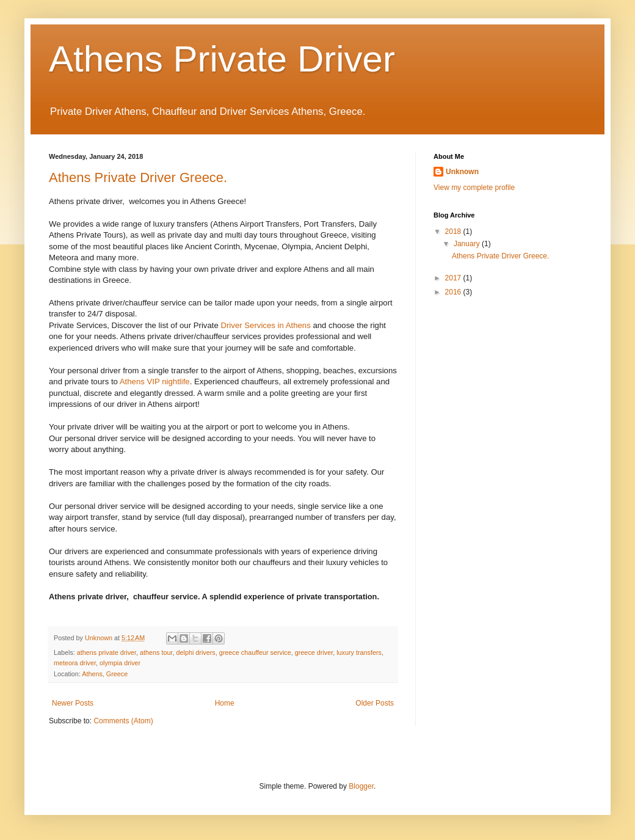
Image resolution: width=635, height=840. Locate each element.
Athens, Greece (105, 674)
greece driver (314, 652)
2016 (454, 292)
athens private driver (107, 652)
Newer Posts (73, 703)
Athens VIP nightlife (155, 382)
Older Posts (375, 703)
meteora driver (75, 663)
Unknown (462, 172)
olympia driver (120, 663)
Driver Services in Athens (265, 325)
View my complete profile (474, 188)
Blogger (361, 786)
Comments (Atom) (123, 721)
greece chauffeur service (255, 652)
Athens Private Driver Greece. (138, 177)
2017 (454, 278)
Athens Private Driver (222, 59)
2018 (454, 232)
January (468, 244)
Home (225, 703)
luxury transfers (359, 652)
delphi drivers (196, 652)
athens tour (156, 652)
